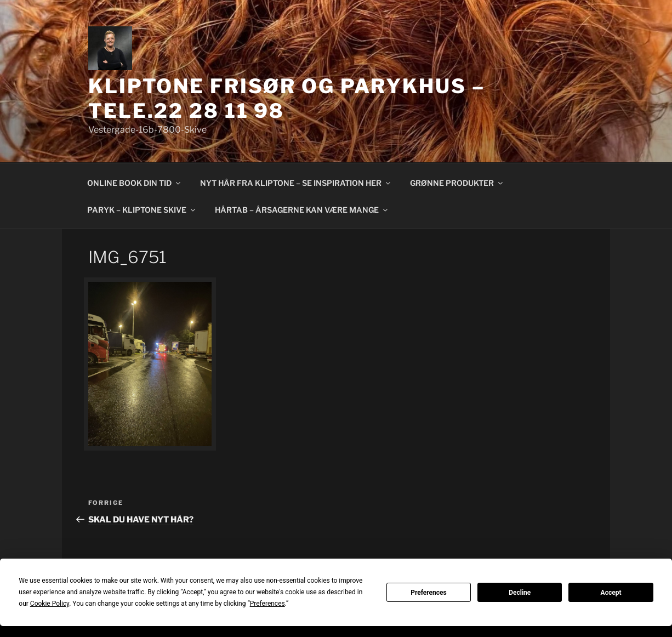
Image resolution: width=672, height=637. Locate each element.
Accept (611, 593)
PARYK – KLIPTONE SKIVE (142, 210)
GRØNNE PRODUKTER (457, 183)
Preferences (429, 593)
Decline (520, 593)
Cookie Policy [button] (50, 604)
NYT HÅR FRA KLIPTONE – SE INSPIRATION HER (296, 183)
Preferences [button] (267, 604)
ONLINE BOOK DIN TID (135, 183)
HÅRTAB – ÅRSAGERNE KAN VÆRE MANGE (302, 210)
